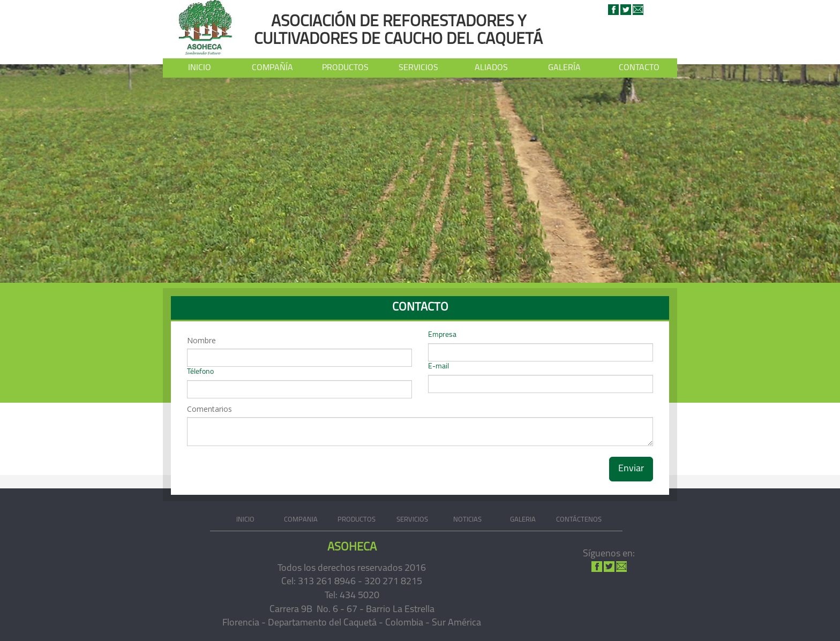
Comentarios (209, 409)
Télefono (200, 372)
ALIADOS (491, 68)
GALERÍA (564, 68)
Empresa (442, 335)
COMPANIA (301, 520)
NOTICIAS (467, 520)
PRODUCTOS (345, 68)
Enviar (631, 469)
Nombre (201, 340)
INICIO (200, 68)
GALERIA (523, 520)
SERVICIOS (418, 71)
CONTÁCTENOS (579, 520)
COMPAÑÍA (272, 71)
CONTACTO (639, 71)
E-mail (438, 367)
